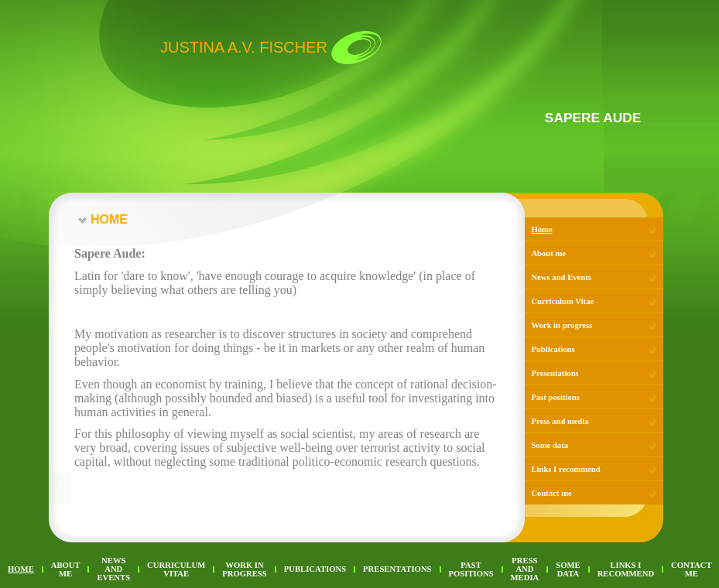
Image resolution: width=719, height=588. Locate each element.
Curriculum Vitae (562, 301)
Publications (553, 349)
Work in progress (562, 325)
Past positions (555, 397)
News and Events (561, 277)
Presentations (555, 373)
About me (548, 253)
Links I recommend (565, 469)
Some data (550, 445)
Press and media (560, 421)
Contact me (551, 493)
